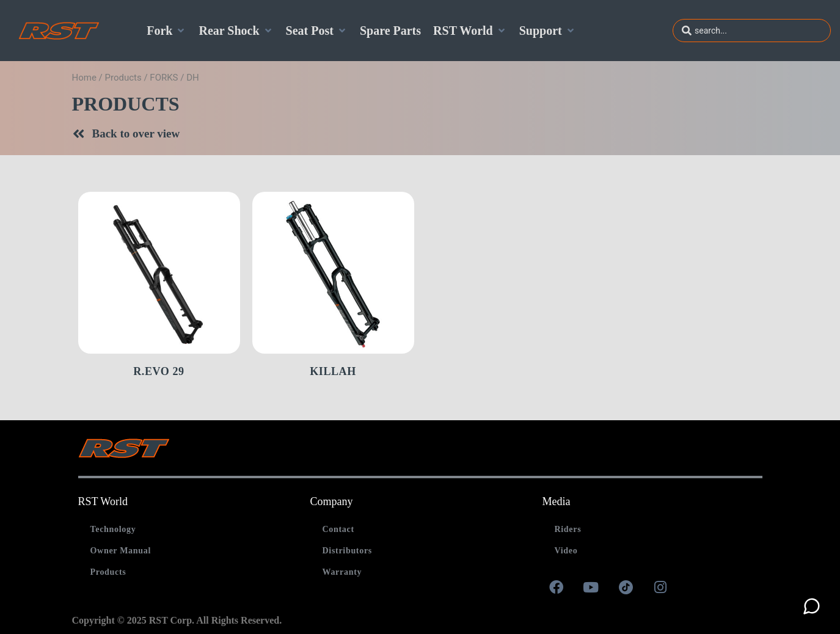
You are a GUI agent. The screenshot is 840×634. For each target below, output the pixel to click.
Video (566, 551)
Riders (568, 529)
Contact (338, 529)
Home (84, 78)
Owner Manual (121, 551)
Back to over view (136, 133)
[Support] (548, 31)
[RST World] (470, 31)
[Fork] (166, 31)
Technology (113, 529)
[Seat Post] (317, 31)
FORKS (164, 78)
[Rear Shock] (236, 31)
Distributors (347, 551)
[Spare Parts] (390, 31)
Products (123, 78)
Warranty (342, 572)
